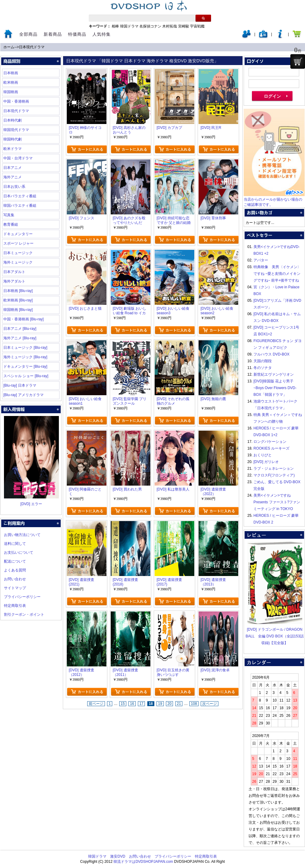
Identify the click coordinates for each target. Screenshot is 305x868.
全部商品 (28, 34)
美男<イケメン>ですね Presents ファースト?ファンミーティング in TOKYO (277, 502)
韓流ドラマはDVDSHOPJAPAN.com (143, 862)
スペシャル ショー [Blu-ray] (26, 376)
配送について (15, 561)
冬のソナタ (263, 368)
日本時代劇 (13, 120)
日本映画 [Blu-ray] (18, 291)
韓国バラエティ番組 (20, 206)
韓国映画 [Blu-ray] (18, 310)
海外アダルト (14, 281)
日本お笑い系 (14, 187)
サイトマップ (15, 588)
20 (169, 704)
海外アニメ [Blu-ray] (20, 338)
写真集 (9, 215)
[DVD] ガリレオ (266, 462)
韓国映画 (11, 92)
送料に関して (15, 544)
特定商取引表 (15, 606)
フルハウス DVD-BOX (271, 354)
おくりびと (263, 455)
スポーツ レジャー (18, 243)
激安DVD (118, 856)
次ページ (210, 704)
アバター (261, 260)
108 (194, 704)
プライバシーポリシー (22, 597)
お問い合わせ (15, 579)
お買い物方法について (22, 535)
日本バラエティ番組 (20, 196)
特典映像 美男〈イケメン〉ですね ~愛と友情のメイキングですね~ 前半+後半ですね (277, 274)
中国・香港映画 (16, 101)
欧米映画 (11, 82)
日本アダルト (14, 272)
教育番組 (11, 224)
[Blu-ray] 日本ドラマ (20, 385)
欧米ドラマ (13, 149)
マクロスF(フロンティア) (274, 475)
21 (179, 704)
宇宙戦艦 (197, 26)
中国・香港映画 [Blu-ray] (23, 319)
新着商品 (53, 34)
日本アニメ (13, 168)
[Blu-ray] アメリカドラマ (23, 395)
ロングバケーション (270, 442)
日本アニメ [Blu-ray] (20, 329)
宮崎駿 (184, 26)
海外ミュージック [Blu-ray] (25, 357)
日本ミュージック (18, 253)
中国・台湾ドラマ (18, 158)
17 (141, 704)
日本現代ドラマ (32, 47)
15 (123, 704)
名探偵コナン (150, 26)
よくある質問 (15, 570)
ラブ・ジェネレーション (274, 469)
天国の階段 (263, 361)
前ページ (96, 704)
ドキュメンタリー (18, 234)
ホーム (9, 47)
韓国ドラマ (129, 26)
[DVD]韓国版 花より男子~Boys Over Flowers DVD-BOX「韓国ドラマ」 (275, 388)
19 (160, 704)
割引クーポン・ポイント (24, 615)
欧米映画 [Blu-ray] (18, 300)
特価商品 (77, 34)
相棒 (115, 26)
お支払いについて (19, 553)
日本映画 (11, 73)
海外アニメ (13, 177)
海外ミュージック (18, 262)
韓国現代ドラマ (16, 130)
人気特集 (102, 34)
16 (132, 704)
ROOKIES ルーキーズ (271, 448)
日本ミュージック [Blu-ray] (25, 348)
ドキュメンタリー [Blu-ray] (25, 367)
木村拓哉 (170, 26)
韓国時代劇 (13, 139)
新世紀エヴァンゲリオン (274, 374)
